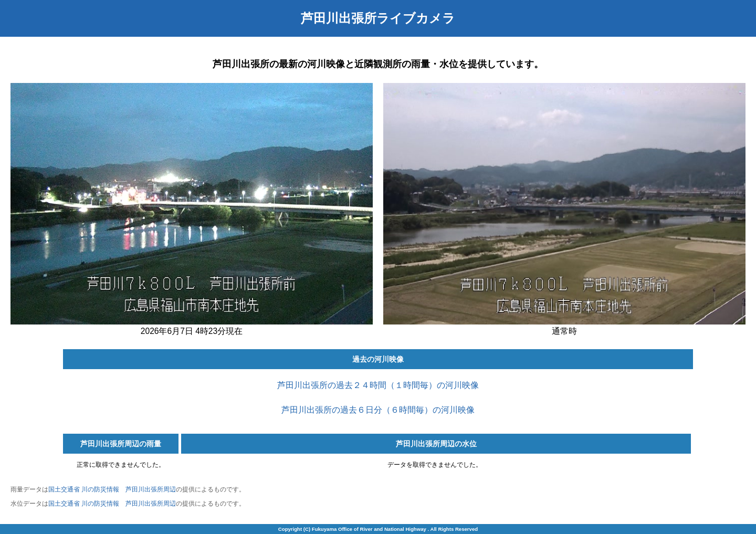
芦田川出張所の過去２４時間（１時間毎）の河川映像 (378, 385)
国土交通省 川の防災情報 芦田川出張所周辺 (112, 489)
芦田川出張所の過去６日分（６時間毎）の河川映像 (378, 410)
